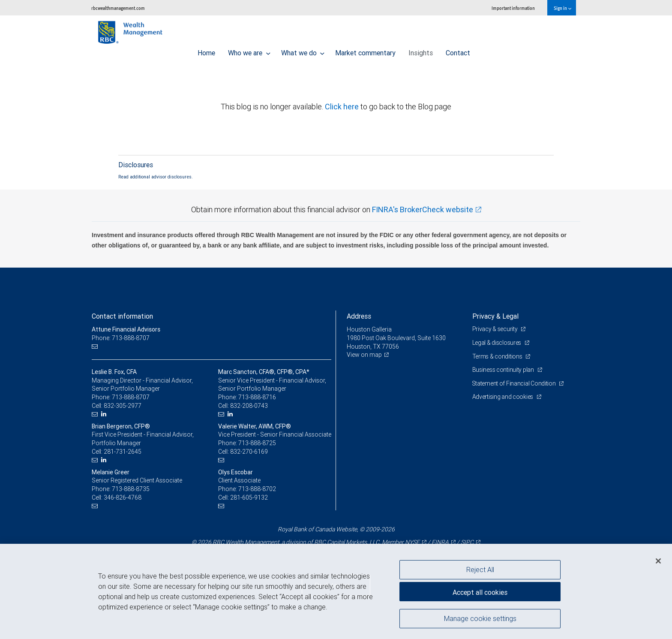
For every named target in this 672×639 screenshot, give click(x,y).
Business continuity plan (504, 370)
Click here (343, 107)
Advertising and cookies (503, 397)
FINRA (440, 542)
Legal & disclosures (497, 343)
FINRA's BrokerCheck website (423, 209)
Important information (513, 8)
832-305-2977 (123, 406)
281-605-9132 (249, 497)
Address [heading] (359, 316)
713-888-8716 (257, 397)
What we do (303, 51)
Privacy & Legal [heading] (495, 316)
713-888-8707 (131, 397)
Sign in (562, 8)
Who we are (249, 51)
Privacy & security (496, 329)
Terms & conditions (498, 356)
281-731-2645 (123, 452)
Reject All (480, 570)
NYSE (412, 542)
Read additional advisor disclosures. (156, 177)
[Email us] (96, 347)
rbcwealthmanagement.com (118, 8)
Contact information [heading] (122, 316)
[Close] (658, 561)
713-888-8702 (257, 489)
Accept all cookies (480, 592)
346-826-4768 (123, 497)
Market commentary (365, 51)
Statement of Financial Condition (515, 383)
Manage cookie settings (480, 619)
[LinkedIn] (105, 414)
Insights (421, 51)
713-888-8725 (257, 443)
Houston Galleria (369, 329)
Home (206, 51)
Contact (458, 51)
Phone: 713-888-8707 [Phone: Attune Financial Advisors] (121, 338)
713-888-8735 (131, 489)
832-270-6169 (249, 452)
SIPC (467, 542)
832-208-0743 (249, 406)
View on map (364, 355)
